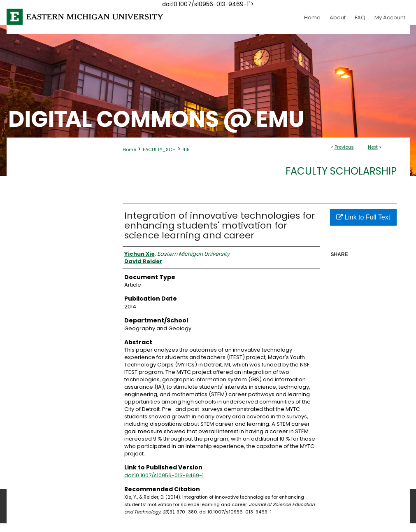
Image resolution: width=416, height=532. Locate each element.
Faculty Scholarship (341, 171)
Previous (344, 147)
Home (129, 149)
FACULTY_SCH (159, 149)
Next (373, 147)
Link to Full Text (363, 217)
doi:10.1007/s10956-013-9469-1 (164, 475)
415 (186, 149)
